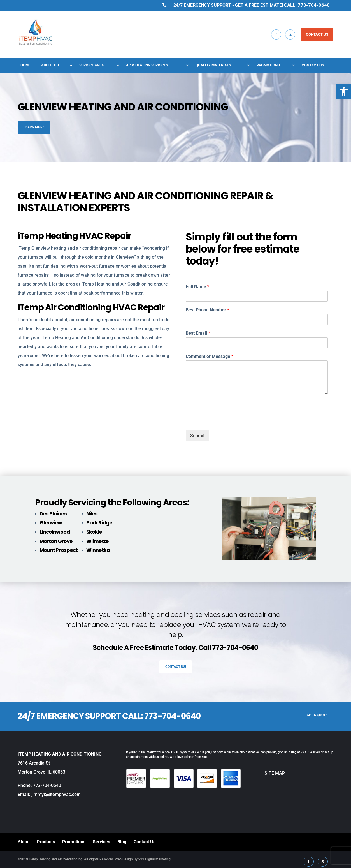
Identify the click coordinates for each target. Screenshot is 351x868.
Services (101, 842)
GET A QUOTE (317, 715)
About (24, 842)
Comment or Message (210, 356)
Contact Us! (176, 667)
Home (25, 65)
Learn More (34, 127)
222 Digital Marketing (154, 859)
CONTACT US (317, 34)
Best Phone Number (207, 310)
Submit (197, 436)
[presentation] (228, 421)
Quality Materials (213, 65)
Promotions (268, 65)
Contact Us (313, 65)
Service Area (92, 65)
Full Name (197, 287)
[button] (344, 91)
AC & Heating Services (147, 65)
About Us (50, 65)
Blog (122, 842)
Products (46, 842)
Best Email (198, 333)
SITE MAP (263, 773)
